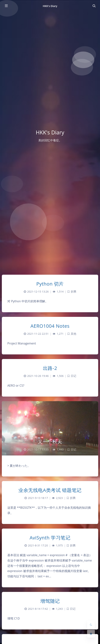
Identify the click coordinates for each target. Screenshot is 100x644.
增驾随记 (50, 601)
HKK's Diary (50, 6)
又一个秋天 (50, 442)
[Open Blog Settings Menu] (91, 634)
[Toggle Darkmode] (91, 624)
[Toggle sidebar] (6, 6)
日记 (73, 376)
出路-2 (50, 368)
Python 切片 (50, 284)
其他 (73, 334)
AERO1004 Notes (50, 326)
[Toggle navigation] (94, 6)
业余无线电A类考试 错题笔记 (50, 490)
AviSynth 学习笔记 (50, 538)
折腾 (73, 292)
